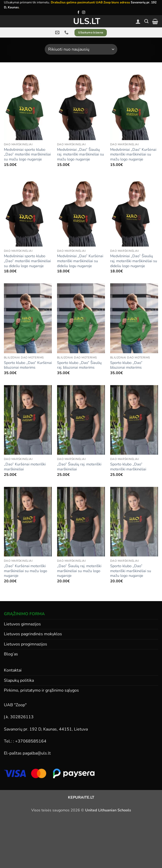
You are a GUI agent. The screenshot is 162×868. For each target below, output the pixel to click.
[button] (146, 21)
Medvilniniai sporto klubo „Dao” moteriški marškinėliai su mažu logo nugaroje (27, 154)
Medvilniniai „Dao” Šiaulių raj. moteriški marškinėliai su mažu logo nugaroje (80, 154)
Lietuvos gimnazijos (22, 624)
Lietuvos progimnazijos (26, 644)
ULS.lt (81, 21)
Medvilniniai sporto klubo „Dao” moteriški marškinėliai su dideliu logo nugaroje (27, 261)
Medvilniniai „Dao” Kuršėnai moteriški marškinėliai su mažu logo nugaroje (133, 154)
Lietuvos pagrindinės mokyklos (33, 634)
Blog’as (11, 654)
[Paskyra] (138, 21)
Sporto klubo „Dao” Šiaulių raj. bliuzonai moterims (79, 365)
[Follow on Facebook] (78, 13)
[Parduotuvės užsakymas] (81, 49)
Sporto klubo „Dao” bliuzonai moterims (126, 365)
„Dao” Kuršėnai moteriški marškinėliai (25, 467)
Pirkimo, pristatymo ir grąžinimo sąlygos (41, 690)
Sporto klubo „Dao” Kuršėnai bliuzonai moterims (28, 365)
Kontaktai (13, 670)
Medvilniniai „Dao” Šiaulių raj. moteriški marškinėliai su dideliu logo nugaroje (134, 261)
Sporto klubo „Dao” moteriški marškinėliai (128, 467)
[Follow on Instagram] (84, 13)
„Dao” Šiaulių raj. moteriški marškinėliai (79, 467)
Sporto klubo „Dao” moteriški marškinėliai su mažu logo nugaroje (131, 571)
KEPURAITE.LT (81, 797)
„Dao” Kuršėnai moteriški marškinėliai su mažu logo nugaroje (26, 571)
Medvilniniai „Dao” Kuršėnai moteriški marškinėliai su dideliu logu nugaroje (80, 261)
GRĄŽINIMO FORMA (24, 614)
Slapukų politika (19, 680)
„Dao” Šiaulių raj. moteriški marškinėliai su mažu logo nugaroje (79, 571)
